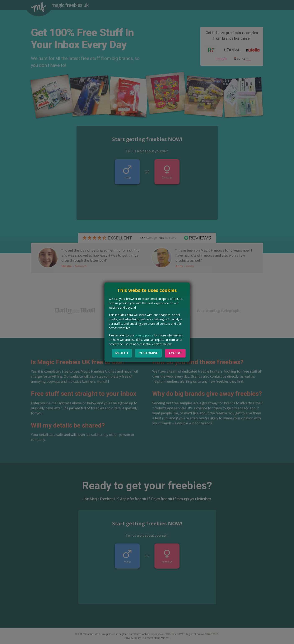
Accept (175, 353)
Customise (148, 353)
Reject (122, 353)
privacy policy (144, 335)
